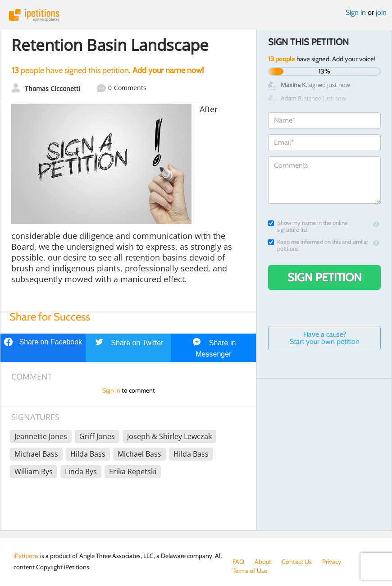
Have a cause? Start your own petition (325, 338)
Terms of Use (250, 571)
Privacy (332, 562)
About (263, 562)
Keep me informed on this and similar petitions (318, 245)
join (381, 12)
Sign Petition (325, 277)
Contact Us (297, 562)
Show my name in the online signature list (308, 226)
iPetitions (196, 15)
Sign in (356, 12)
